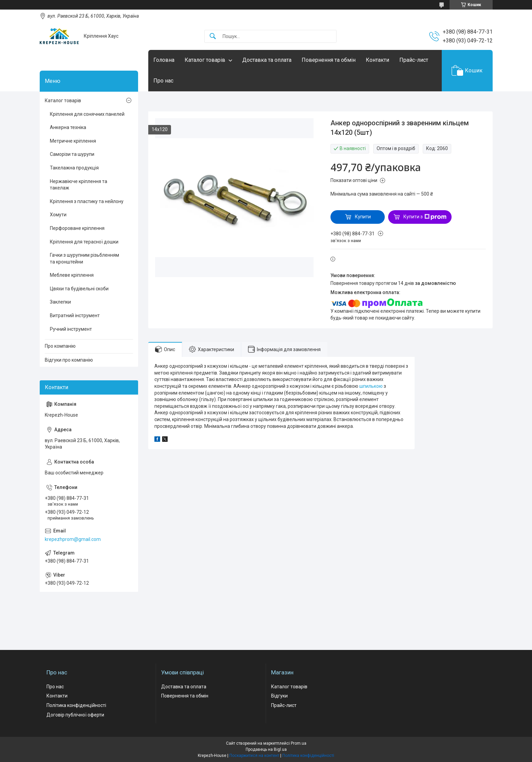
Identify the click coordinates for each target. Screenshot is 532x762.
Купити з (425, 217)
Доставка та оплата (267, 60)
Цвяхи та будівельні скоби (79, 289)
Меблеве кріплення (72, 275)
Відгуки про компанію (69, 360)
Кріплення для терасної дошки (84, 242)
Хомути (58, 215)
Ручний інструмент (71, 329)
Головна (164, 60)
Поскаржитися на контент (254, 756)
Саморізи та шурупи (72, 154)
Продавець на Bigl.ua (266, 749)
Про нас (163, 81)
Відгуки (279, 696)
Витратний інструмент (75, 315)
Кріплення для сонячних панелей (87, 114)
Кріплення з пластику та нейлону (87, 201)
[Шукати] (213, 37)
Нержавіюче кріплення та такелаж (79, 185)
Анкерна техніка (68, 127)
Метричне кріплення (73, 141)
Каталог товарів (205, 60)
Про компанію (60, 346)
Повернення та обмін (329, 60)
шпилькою (371, 386)
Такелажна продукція (74, 168)
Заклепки (60, 302)
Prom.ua (299, 743)
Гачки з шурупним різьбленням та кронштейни (84, 258)
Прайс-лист (414, 60)
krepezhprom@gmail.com (73, 539)
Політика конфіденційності (76, 705)
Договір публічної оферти (75, 715)
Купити (363, 217)
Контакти (377, 60)
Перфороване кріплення (77, 228)
